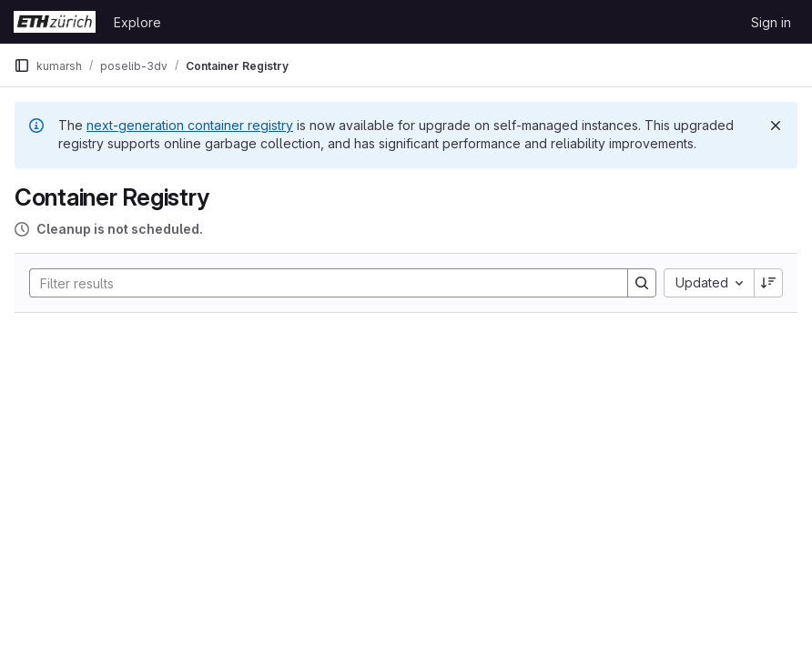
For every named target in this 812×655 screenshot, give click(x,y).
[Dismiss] (776, 126)
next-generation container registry (190, 125)
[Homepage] (55, 22)
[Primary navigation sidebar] (22, 65)
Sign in (771, 22)
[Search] (320, 283)
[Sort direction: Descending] (768, 283)
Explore (137, 22)
